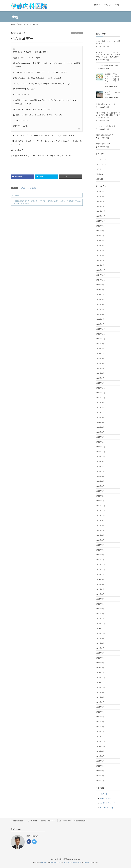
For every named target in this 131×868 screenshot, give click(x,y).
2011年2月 (100, 776)
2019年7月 (100, 589)
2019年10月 (101, 575)
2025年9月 (100, 226)
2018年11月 (101, 629)
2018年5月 (100, 658)
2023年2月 (100, 378)
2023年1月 (100, 383)
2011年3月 (100, 771)
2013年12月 (101, 678)
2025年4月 (100, 250)
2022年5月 (100, 422)
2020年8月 (100, 525)
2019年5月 (100, 599)
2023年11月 (101, 334)
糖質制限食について (48, 821)
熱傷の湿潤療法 (18, 821)
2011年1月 (100, 781)
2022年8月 (100, 408)
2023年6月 (100, 358)
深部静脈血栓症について (105, 135)
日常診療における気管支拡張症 (107, 65)
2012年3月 (100, 756)
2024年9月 (100, 285)
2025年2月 (100, 260)
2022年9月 (100, 403)
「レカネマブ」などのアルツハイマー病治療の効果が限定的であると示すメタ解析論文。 (108, 115)
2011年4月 (100, 766)
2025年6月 (100, 241)
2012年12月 (101, 737)
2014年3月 (100, 663)
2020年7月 (100, 530)
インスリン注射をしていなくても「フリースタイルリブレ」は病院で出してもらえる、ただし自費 (108, 54)
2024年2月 (100, 319)
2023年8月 (100, 349)
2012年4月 (100, 751)
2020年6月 (100, 535)
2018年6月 (100, 653)
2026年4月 (100, 192)
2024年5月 (100, 304)
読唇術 (17, 195)
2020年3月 (100, 550)
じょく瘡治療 (32, 821)
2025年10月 (101, 221)
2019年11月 (101, 570)
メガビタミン (77, 33)
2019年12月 (101, 565)
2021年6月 (100, 476)
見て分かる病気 (65, 821)
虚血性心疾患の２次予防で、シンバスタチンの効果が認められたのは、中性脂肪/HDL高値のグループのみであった (47, 202)
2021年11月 (101, 452)
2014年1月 (100, 673)
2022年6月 (100, 417)
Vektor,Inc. (87, 862)
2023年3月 (100, 373)
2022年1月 (100, 442)
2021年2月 (100, 496)
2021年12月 (101, 447)
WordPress (44, 862)
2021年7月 (100, 471)
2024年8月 (100, 290)
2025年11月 (101, 216)
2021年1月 (100, 501)
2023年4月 (100, 368)
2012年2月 (100, 761)
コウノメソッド (102, 159)
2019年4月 (100, 604)
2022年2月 (100, 437)
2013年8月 (100, 697)
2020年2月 (100, 555)
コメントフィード (108, 803)
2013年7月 (100, 702)
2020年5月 (100, 540)
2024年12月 (101, 270)
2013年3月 (100, 722)
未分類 (99, 169)
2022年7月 (100, 413)
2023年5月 (100, 363)
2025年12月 (101, 211)
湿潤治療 (100, 174)
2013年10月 (101, 687)
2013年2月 (100, 727)
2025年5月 (100, 246)
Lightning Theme (57, 862)
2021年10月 (101, 457)
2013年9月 (100, 692)
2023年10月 (101, 339)
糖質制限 (33, 188)
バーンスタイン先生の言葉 (105, 126)
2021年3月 (100, 491)
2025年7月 (100, 236)
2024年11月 (101, 275)
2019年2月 (100, 614)
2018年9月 (100, 638)
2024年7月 (100, 295)
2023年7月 (100, 354)
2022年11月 (101, 393)
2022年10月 (101, 398)
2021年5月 (100, 481)
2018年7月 (100, 648)
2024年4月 (100, 309)
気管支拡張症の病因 (103, 144)
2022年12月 (101, 388)
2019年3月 (100, 609)
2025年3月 (100, 255)
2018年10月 (101, 633)
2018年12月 (101, 624)
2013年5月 (100, 712)
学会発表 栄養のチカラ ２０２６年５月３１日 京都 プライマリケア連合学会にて (112, 79)
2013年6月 (100, 707)
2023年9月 (100, 344)
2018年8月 (100, 643)
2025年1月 (100, 265)
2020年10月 (101, 516)
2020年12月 (101, 506)
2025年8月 (100, 231)
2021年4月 (100, 486)
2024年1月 (100, 324)
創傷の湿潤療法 (80, 821)
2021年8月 (100, 467)
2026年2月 (100, 201)
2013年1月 (100, 732)
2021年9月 (100, 462)
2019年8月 (100, 584)
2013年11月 (101, 683)
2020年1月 (100, 560)
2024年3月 (100, 314)
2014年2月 (100, 668)
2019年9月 (100, 579)
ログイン (104, 794)
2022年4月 (100, 427)
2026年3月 (100, 196)
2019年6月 (100, 594)
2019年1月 (100, 619)
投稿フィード (106, 798)
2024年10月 (101, 280)
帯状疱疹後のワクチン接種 (105, 104)
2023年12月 (101, 329)
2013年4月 (100, 717)
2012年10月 (101, 746)
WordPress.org (106, 808)
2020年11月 (101, 511)
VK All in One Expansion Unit (72, 862)
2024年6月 (100, 300)
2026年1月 (100, 206)
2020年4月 (100, 545)
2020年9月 (100, 521)
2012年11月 (101, 741)
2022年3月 (100, 432)
